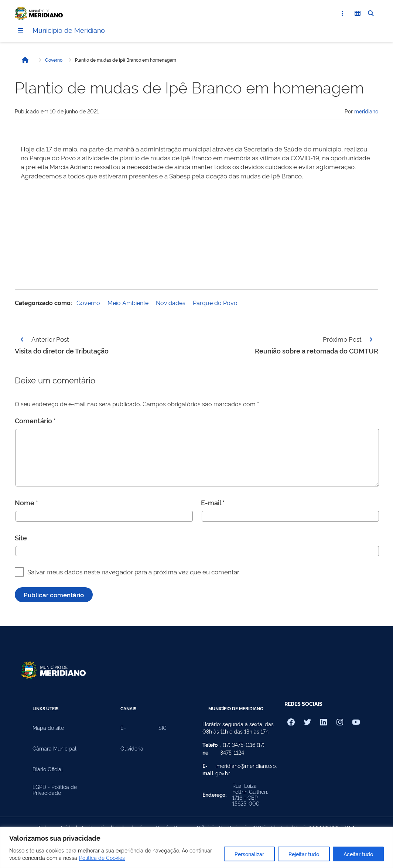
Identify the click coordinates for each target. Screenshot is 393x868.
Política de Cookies (102, 857)
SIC (163, 728)
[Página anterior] (22, 340)
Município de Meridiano (72, 30)
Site (21, 537)
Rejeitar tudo (304, 854)
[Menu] (21, 31)
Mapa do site (48, 728)
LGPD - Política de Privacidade (55, 790)
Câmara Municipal (54, 749)
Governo (54, 60)
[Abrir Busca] (371, 13)
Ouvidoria (132, 749)
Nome (26, 503)
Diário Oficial (48, 769)
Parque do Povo (215, 303)
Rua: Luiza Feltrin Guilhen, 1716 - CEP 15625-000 (250, 795)
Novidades (171, 303)
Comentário (35, 421)
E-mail (213, 503)
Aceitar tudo (358, 854)
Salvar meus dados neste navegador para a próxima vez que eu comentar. (134, 572)
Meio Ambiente (128, 303)
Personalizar (249, 854)
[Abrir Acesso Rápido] (342, 13)
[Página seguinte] (371, 340)
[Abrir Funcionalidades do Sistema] (358, 13)
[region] (196, 847)
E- (123, 728)
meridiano (366, 111)
